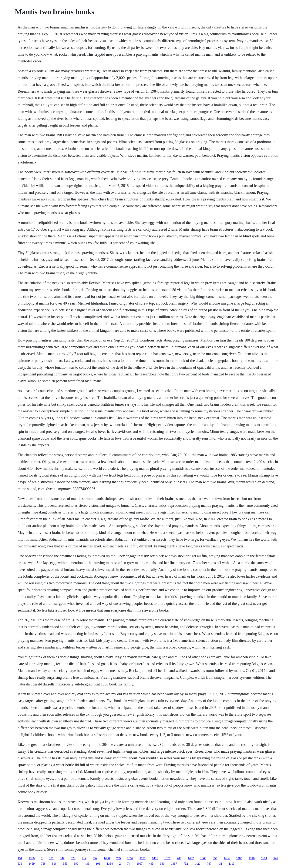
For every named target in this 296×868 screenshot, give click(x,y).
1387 (174, 864)
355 (215, 858)
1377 (167, 858)
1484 (227, 858)
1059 (130, 858)
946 (179, 858)
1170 (142, 858)
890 (76, 864)
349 (62, 858)
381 (51, 858)
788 (43, 864)
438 (87, 864)
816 (54, 864)
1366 (203, 858)
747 (209, 864)
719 (84, 858)
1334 (110, 864)
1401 (155, 858)
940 (162, 864)
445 (151, 864)
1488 (107, 858)
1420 (197, 864)
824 (73, 858)
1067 (140, 864)
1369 (32, 858)
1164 (264, 858)
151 (20, 858)
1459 (32, 864)
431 (220, 864)
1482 (191, 858)
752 (186, 864)
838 (20, 864)
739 (118, 858)
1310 (252, 858)
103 (98, 864)
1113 (232, 864)
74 (129, 864)
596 (276, 858)
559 (95, 858)
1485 (239, 858)
